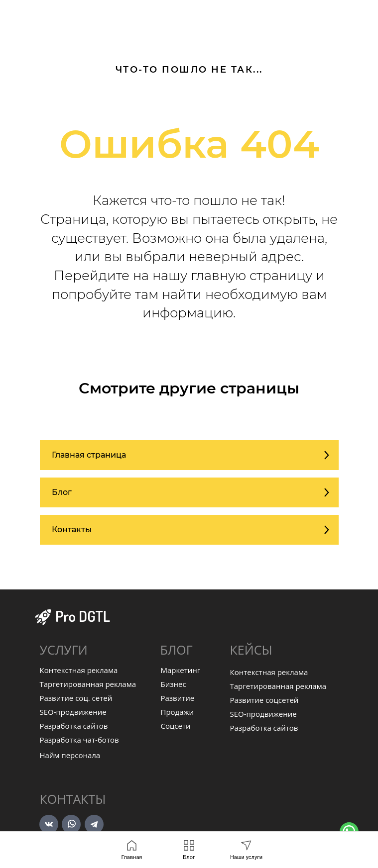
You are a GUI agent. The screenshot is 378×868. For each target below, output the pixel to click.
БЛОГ (177, 650)
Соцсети (176, 726)
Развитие (178, 698)
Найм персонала (70, 755)
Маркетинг (181, 670)
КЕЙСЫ (251, 650)
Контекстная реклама (79, 670)
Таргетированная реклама (88, 684)
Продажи (178, 712)
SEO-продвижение (73, 712)
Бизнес (174, 684)
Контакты (73, 799)
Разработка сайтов (74, 726)
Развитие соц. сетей (76, 698)
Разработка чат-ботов (79, 740)
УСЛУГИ (64, 650)
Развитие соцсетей (264, 700)
